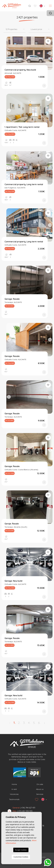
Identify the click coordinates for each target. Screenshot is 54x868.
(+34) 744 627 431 (28, 808)
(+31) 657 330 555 (25, 811)
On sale (40, 784)
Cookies (42, 857)
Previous (9, 53)
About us (40, 789)
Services (40, 794)
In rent (14, 789)
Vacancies (14, 794)
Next (50, 53)
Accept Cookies (21, 850)
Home (14, 784)
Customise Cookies (21, 857)
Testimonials (14, 799)
